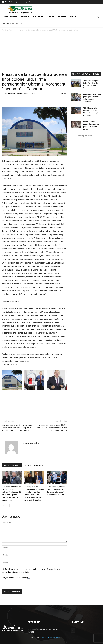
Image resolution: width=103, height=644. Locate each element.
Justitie (74, 17)
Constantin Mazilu (15, 87)
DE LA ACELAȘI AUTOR (34, 459)
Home (5, 17)
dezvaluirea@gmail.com (51, 631)
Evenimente (39, 17)
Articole (92, 642)
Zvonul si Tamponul (12, 23)
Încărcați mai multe (86, 129)
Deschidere (6, 477)
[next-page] (8, 499)
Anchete (14, 17)
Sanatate (63, 17)
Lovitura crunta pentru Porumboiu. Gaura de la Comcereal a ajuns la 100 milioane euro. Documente (17, 421)
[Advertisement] (51, 45)
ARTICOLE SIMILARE (12, 459)
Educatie (51, 17)
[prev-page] (4, 499)
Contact (83, 642)
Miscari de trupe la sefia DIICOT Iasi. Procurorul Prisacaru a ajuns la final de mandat (52, 421)
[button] (98, 17)
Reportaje (26, 17)
